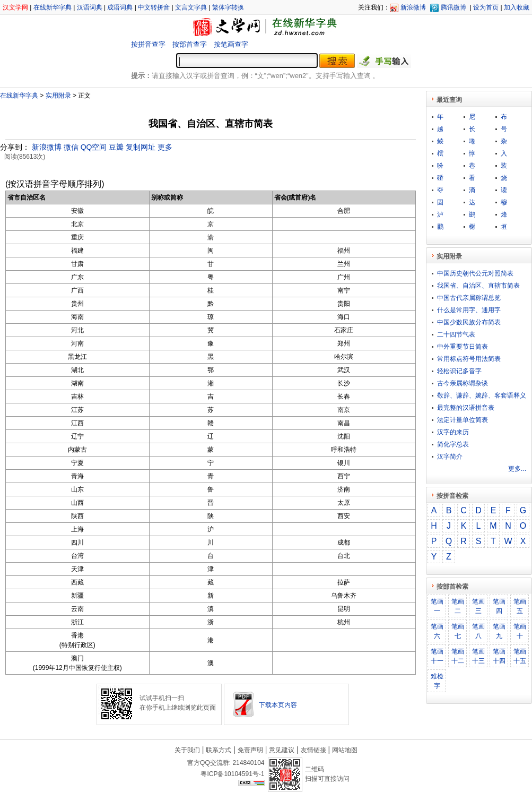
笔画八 (478, 631)
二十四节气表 (456, 334)
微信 (71, 147)
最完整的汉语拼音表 (466, 408)
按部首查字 (190, 44)
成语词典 (120, 7)
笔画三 (478, 606)
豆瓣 (116, 147)
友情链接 (313, 750)
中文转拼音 (154, 7)
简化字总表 (453, 444)
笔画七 (458, 631)
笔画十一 (437, 656)
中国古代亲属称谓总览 (469, 298)
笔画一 (437, 606)
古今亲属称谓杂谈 (463, 383)
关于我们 (187, 750)
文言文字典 (191, 7)
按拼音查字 (148, 44)
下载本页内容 (278, 705)
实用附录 (58, 96)
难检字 (437, 681)
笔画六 (437, 631)
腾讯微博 (453, 7)
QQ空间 (94, 147)
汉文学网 (15, 7)
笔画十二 (458, 656)
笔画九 (499, 631)
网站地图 (345, 750)
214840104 (248, 763)
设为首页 (486, 7)
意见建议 (282, 750)
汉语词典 (90, 7)
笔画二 (458, 606)
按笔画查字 (231, 44)
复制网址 (141, 147)
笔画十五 (520, 656)
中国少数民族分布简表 (469, 322)
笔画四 (499, 606)
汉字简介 (450, 457)
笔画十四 (499, 656)
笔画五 (520, 606)
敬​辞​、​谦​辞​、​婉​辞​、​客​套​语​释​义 (482, 395)
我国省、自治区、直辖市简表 (478, 286)
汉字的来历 (453, 432)
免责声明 (250, 750)
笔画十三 (478, 656)
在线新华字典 (53, 7)
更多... (517, 469)
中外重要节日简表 (463, 347)
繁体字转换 (228, 7)
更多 (165, 147)
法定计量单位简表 (463, 420)
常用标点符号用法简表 (469, 359)
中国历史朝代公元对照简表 (475, 273)
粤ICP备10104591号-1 (232, 774)
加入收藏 (517, 7)
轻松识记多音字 (459, 371)
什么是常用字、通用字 (469, 310)
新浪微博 (413, 7)
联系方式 (219, 750)
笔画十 (520, 631)
